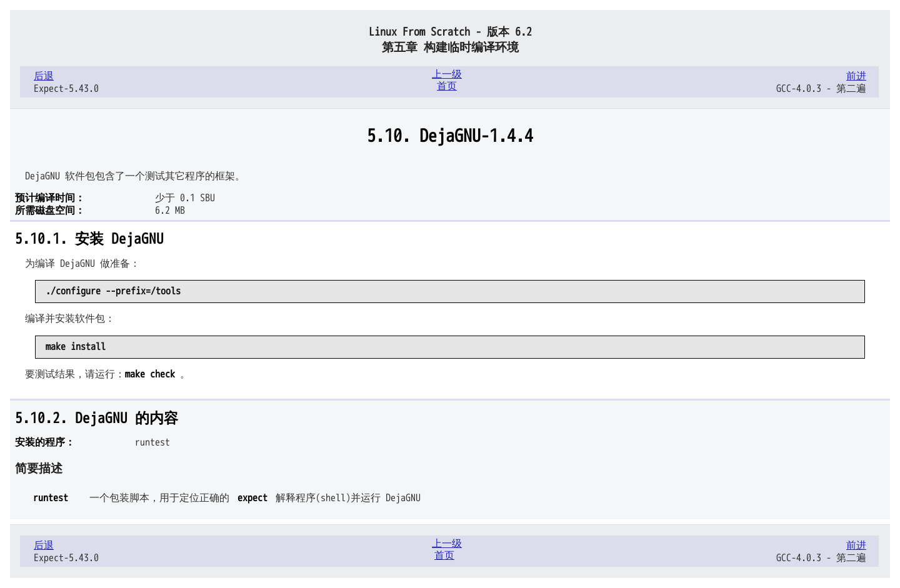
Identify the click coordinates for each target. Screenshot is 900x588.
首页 (447, 86)
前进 (856, 76)
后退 (44, 76)
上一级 (447, 74)
